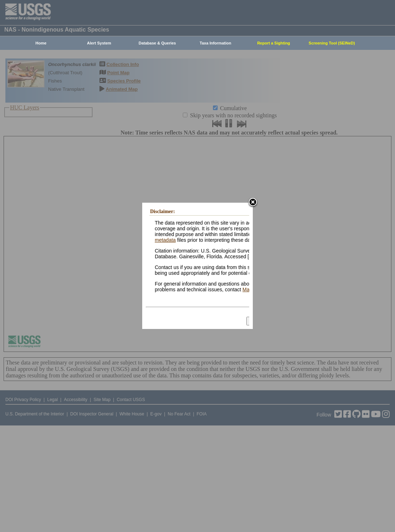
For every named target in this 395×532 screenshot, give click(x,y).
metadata (165, 240)
